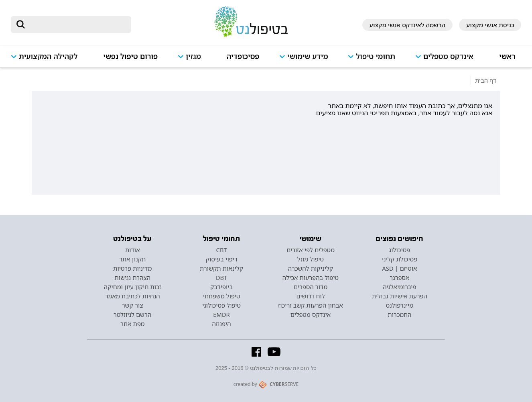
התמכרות (399, 314)
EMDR (221, 314)
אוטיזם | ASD (399, 268)
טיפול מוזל (311, 259)
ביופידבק (221, 287)
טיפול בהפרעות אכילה (311, 278)
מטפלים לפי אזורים (311, 250)
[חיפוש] (77, 24)
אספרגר (399, 278)
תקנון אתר (132, 259)
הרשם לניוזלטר (132, 314)
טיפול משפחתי (221, 296)
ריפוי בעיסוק (221, 259)
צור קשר (133, 305)
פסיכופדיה (243, 56)
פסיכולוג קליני (400, 259)
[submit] (21, 24)
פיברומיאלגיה (399, 287)
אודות (133, 250)
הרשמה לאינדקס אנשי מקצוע (407, 25)
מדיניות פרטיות (133, 268)
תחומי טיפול (376, 56)
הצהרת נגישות (132, 278)
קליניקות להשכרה (311, 268)
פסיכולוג (399, 250)
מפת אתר (132, 324)
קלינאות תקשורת (221, 268)
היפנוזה (222, 324)
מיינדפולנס (399, 305)
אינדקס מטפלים (448, 56)
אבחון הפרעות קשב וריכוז (311, 305)
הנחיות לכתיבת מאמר (133, 296)
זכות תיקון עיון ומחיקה (133, 287)
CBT (222, 250)
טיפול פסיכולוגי (221, 305)
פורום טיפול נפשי (130, 56)
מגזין (193, 56)
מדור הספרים (311, 287)
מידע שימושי (308, 56)
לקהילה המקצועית (48, 56)
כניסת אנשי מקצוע (490, 25)
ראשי (507, 56)
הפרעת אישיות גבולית (400, 296)
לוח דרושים (310, 296)
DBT (221, 278)
